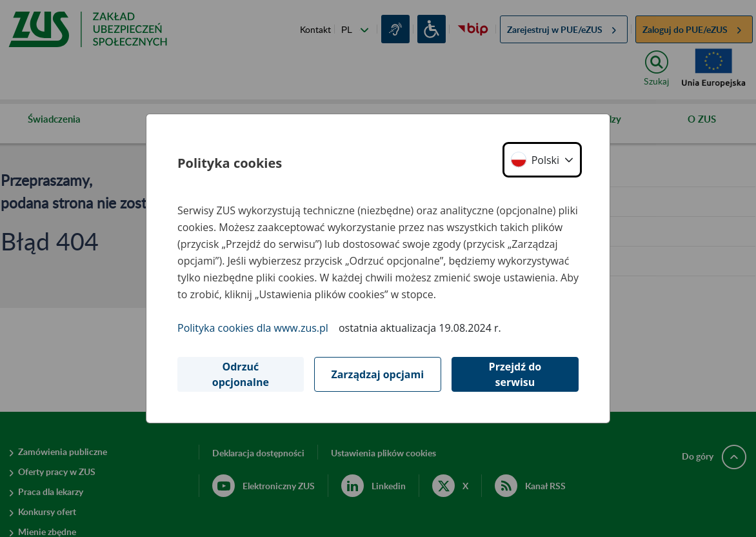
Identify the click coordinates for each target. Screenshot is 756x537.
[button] (542, 160)
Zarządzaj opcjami (377, 374)
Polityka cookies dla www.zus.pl (253, 328)
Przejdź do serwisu (515, 374)
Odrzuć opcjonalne (241, 374)
